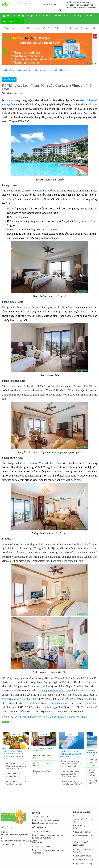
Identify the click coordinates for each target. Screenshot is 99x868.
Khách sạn (14, 16)
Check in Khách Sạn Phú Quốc (44, 734)
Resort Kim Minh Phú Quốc (42, 757)
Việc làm (78, 16)
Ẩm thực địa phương (16, 734)
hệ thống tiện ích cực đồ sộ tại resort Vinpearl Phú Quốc (56, 717)
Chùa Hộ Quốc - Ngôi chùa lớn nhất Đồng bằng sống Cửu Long (70, 774)
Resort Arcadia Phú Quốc (42, 772)
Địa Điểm (48, 16)
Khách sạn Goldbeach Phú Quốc (43, 764)
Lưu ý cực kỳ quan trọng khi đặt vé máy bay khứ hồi (70, 754)
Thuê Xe (36, 16)
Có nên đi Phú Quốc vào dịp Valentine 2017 (16, 775)
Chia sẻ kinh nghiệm (72, 734)
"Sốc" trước (20, 717)
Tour (26, 16)
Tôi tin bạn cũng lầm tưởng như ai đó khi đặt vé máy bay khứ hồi (71, 763)
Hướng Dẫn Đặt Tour (84, 860)
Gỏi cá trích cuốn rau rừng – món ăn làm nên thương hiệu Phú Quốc (16, 766)
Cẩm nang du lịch (13, 21)
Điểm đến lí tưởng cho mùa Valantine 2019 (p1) (71, 783)
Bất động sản (63, 16)
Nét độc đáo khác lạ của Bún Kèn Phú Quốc (16, 783)
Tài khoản (88, 16)
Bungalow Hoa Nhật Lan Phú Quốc (42, 749)
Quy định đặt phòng (84, 864)
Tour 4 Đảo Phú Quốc (84, 832)
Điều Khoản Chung (83, 856)
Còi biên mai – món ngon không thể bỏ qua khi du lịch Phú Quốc (14, 755)
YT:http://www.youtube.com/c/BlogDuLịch (19, 841)
